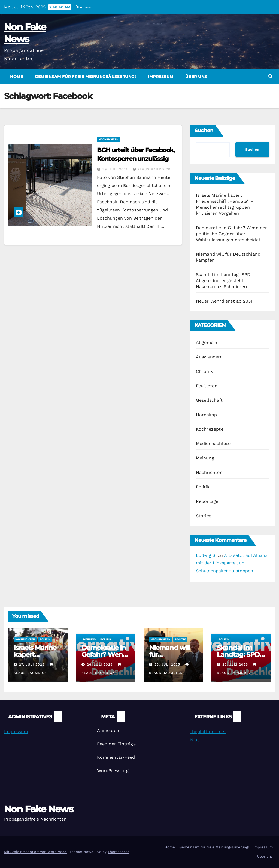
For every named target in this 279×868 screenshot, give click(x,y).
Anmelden (108, 731)
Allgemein (207, 342)
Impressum (160, 77)
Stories (204, 516)
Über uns (83, 7)
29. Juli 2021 (116, 169)
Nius (195, 740)
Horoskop (207, 415)
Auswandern (209, 357)
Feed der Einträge (116, 744)
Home (16, 77)
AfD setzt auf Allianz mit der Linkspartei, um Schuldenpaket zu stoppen (232, 563)
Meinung (205, 458)
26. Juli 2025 (100, 664)
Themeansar (118, 852)
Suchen (204, 131)
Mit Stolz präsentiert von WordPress (36, 852)
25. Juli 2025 (168, 664)
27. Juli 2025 (32, 664)
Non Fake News (39, 809)
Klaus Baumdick (152, 169)
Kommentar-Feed (116, 757)
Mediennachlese (213, 444)
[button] (271, 76)
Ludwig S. (206, 555)
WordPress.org (113, 771)
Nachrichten (108, 139)
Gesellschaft (209, 400)
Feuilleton (207, 386)
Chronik (204, 371)
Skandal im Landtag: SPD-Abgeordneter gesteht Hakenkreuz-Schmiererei (224, 281)
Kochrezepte (210, 429)
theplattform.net (208, 732)
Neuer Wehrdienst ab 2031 (224, 301)
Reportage (207, 501)
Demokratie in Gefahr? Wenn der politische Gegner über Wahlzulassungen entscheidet (232, 234)
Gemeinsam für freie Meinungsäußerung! (85, 77)
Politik (203, 487)
